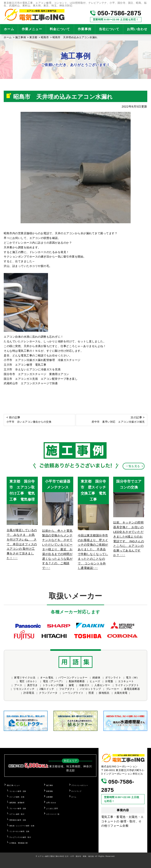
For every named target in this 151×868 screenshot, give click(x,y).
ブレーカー (113, 689)
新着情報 (50, 791)
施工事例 (50, 785)
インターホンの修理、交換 (19, 831)
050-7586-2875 (116, 13)
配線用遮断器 (77, 681)
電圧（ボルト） (29, 681)
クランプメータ (48, 693)
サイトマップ (76, 791)
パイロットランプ (90, 689)
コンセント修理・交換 (18, 791)
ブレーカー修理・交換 (18, 808)
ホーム (9, 29)
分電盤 (109, 681)
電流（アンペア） (53, 681)
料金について (60, 29)
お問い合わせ (51, 803)
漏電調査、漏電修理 (17, 803)
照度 (91, 693)
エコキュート (126, 681)
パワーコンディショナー (73, 678)
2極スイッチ (47, 689)
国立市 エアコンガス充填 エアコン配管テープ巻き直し (41, 379)
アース (18, 685)
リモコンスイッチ (24, 689)
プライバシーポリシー (80, 785)
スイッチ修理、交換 (17, 797)
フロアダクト (67, 689)
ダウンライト (113, 678)
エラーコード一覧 (53, 814)
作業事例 (85, 29)
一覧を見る (133, 466)
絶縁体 (96, 678)
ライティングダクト (127, 685)
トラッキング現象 (53, 685)
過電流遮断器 (132, 689)
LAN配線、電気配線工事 (19, 843)
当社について (109, 29)
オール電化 (47, 678)
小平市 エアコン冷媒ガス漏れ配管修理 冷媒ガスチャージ (42, 360)
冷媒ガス (84, 685)
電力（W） (132, 678)
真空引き (33, 685)
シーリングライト (73, 693)
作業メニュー (32, 29)
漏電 (71, 685)
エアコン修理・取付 (17, 814)
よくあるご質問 (52, 808)
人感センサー (102, 685)
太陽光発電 (121, 693)
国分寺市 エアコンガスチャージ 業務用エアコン (38, 374)
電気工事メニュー (13, 785)
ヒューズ (95, 681)
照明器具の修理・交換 (18, 820)
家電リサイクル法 (25, 678)
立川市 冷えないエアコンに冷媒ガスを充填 (32, 369)
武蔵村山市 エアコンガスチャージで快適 (31, 383)
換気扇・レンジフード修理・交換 (22, 826)
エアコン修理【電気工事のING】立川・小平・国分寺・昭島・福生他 (66, 856)
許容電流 (29, 693)
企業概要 (50, 797)
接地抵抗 (104, 693)
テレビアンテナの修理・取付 (20, 837)
